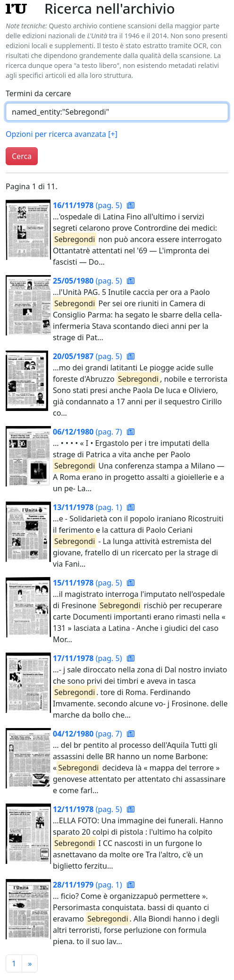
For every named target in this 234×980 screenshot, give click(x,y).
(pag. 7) (88, 432)
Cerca (22, 156)
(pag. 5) (88, 205)
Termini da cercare (38, 93)
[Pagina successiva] (30, 963)
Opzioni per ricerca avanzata (62, 134)
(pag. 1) (88, 507)
